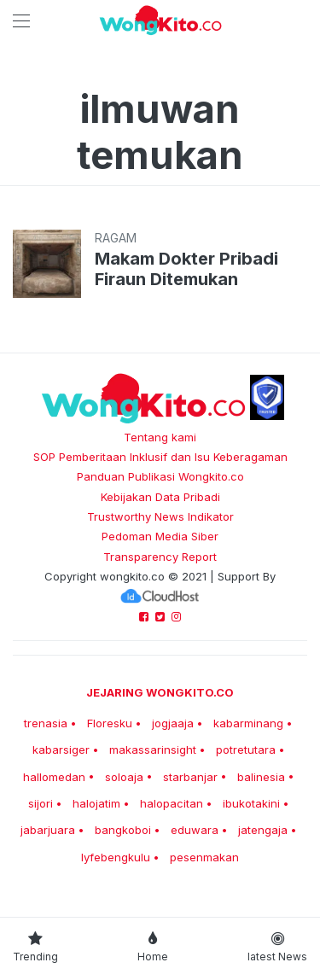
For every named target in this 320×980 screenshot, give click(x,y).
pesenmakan (204, 857)
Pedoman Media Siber (160, 536)
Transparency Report (160, 557)
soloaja (124, 777)
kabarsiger (61, 750)
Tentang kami (160, 437)
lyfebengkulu (116, 857)
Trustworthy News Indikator (160, 516)
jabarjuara (48, 830)
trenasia (46, 723)
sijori (41, 803)
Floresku (110, 723)
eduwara (195, 830)
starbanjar (190, 777)
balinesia (261, 777)
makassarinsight (153, 750)
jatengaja (263, 830)
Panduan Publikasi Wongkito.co (160, 476)
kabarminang (248, 723)
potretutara (246, 750)
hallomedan (54, 777)
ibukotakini (251, 803)
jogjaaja (173, 723)
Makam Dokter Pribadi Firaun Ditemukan (186, 269)
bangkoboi (123, 830)
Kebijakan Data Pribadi (160, 497)
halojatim (96, 803)
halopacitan (172, 803)
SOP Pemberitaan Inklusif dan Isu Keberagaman (160, 457)
